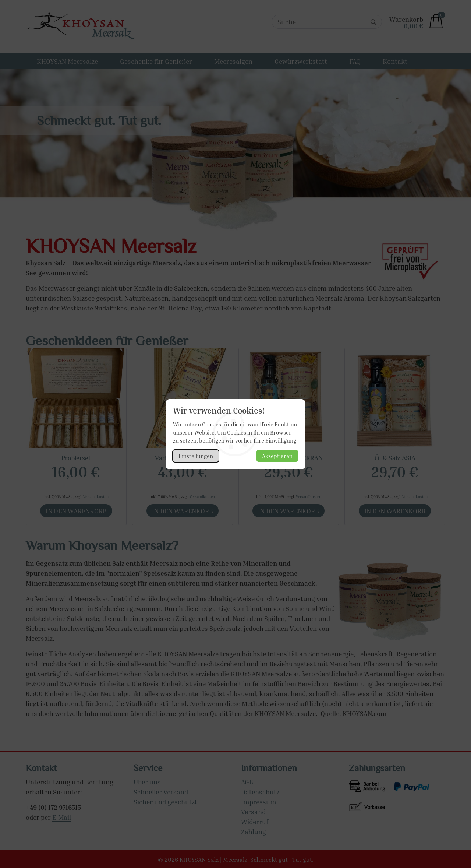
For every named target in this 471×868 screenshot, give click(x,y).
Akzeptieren (277, 456)
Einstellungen (196, 456)
